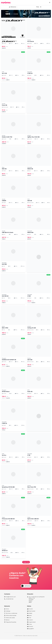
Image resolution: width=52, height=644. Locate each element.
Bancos (7, 624)
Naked (30, 618)
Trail (29, 622)
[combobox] (13, 7)
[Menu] (50, 2)
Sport (29, 620)
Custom (30, 624)
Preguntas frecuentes (10, 626)
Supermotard (31, 626)
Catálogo (7, 615)
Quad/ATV (30, 633)
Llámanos (26, 590)
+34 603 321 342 (9, 603)
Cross (29, 629)
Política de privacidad (10, 620)
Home (7, 613)
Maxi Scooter (31, 615)
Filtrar (39, 7)
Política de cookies (10, 622)
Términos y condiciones (11, 618)
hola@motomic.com (10, 601)
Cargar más (26, 562)
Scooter (30, 613)
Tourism (30, 631)
